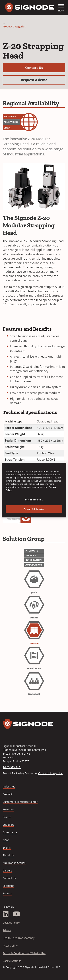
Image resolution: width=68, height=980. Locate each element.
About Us (8, 855)
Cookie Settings (12, 961)
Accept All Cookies (34, 509)
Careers (7, 871)
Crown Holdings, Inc (50, 773)
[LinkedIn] (6, 914)
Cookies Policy (11, 923)
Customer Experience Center (20, 802)
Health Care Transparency (19, 938)
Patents (7, 893)
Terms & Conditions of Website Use (24, 953)
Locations (8, 886)
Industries (9, 786)
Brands (7, 817)
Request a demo (43, 80)
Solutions (8, 809)
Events (7, 848)
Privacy (7, 930)
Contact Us (45, 68)
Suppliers (9, 825)
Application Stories (14, 863)
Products (8, 794)
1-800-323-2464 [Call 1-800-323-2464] (12, 767)
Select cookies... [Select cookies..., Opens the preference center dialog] (34, 500)
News (6, 840)
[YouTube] (17, 914)
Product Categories (14, 26)
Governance (10, 832)
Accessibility (10, 946)
